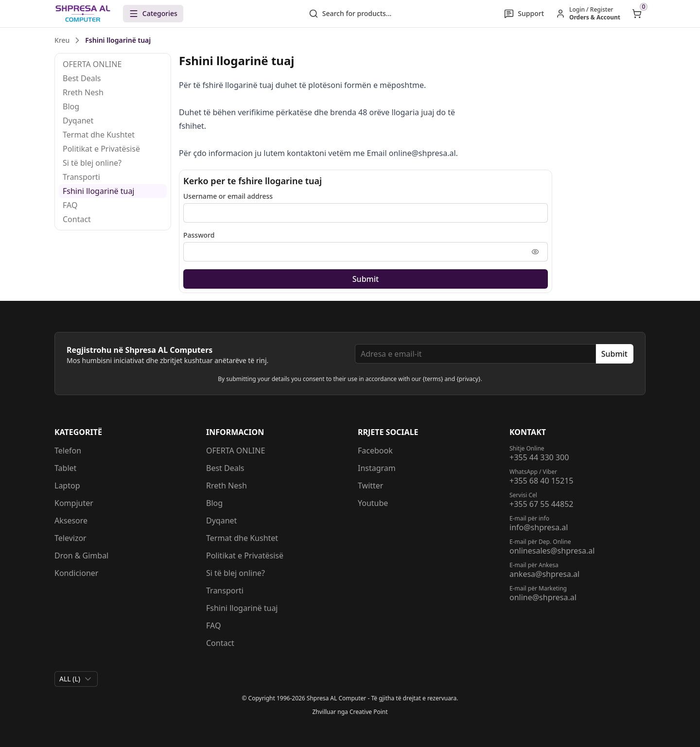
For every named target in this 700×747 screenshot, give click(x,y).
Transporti (81, 177)
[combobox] (76, 679)
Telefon (68, 451)
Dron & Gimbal (81, 556)
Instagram (377, 468)
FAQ (70, 205)
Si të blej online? (92, 163)
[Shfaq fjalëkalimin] (535, 252)
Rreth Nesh (83, 92)
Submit (366, 279)
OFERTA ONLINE (92, 64)
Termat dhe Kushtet (99, 135)
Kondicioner (76, 573)
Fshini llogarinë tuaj (99, 191)
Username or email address (228, 196)
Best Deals (82, 78)
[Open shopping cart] (637, 14)
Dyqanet (78, 121)
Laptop (67, 486)
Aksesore (71, 521)
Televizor (70, 538)
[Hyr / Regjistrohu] (588, 14)
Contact (77, 219)
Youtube (373, 503)
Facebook (375, 451)
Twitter (370, 486)
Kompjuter (74, 503)
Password (199, 235)
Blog (71, 106)
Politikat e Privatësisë (101, 149)
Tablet (65, 468)
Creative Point (369, 712)
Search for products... (350, 14)
